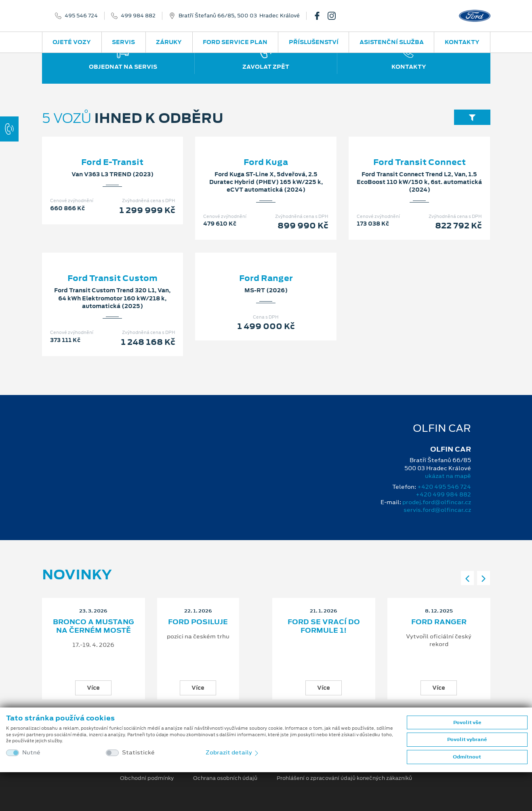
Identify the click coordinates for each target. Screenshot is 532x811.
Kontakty (462, 42)
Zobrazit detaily (233, 752)
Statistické (138, 753)
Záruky (169, 42)
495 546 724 (81, 16)
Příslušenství (314, 42)
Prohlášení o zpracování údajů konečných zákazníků (344, 778)
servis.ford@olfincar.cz (437, 510)
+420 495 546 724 (444, 487)
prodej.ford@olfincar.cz (437, 502)
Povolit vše (467, 722)
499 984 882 (138, 16)
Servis (123, 42)
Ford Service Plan (235, 42)
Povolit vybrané (467, 739)
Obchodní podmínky (147, 778)
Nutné (31, 753)
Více (93, 688)
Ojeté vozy (72, 42)
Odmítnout (467, 757)
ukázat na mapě (448, 476)
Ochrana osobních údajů (225, 778)
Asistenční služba (392, 42)
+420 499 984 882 (443, 494)
